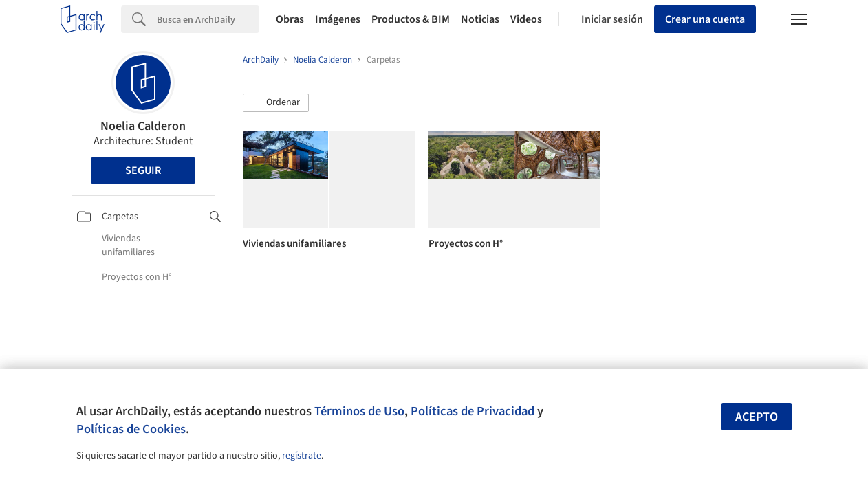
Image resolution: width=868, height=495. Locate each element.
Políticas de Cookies (131, 429)
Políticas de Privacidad (473, 411)
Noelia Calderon (143, 126)
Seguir (143, 170)
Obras (290, 19)
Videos (526, 19)
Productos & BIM (411, 19)
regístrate (302, 456)
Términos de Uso (359, 411)
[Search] (208, 19)
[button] (276, 103)
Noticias (480, 19)
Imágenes (338, 19)
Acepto (757, 417)
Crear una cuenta (705, 19)
